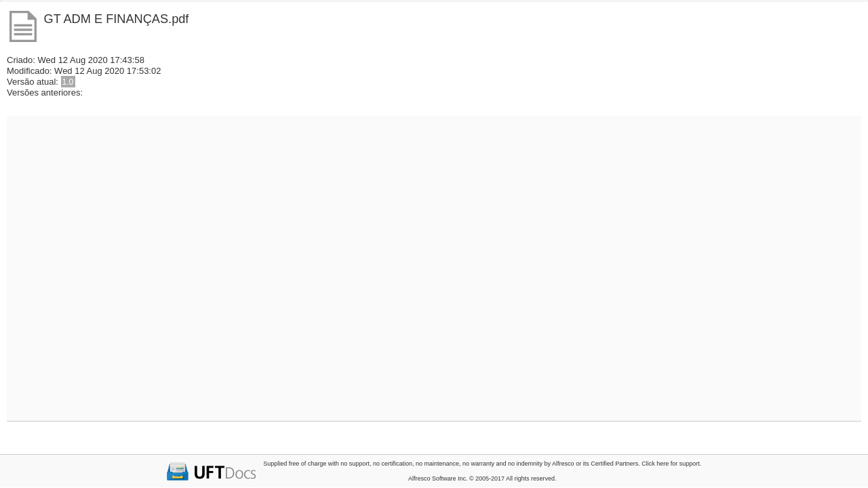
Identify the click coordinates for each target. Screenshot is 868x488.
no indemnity (525, 464)
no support (355, 464)
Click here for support (671, 464)
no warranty (478, 464)
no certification (393, 464)
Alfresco (563, 464)
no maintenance (437, 464)
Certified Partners (614, 464)
